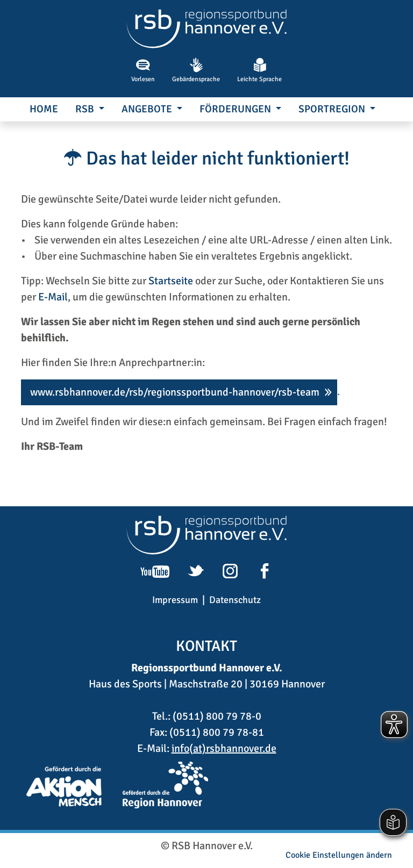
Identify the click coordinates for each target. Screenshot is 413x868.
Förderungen (236, 109)
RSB (86, 109)
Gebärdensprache (196, 70)
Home (44, 109)
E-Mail (53, 297)
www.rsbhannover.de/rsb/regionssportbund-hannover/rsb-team (175, 392)
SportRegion (333, 109)
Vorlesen (143, 70)
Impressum (175, 600)
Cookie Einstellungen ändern (339, 855)
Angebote (148, 109)
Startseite (171, 281)
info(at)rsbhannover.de (224, 748)
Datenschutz (235, 600)
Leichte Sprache (259, 70)
